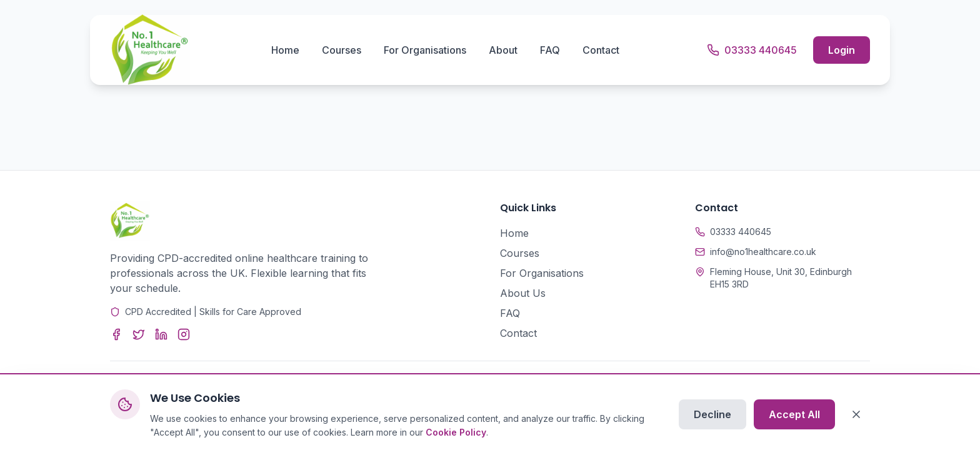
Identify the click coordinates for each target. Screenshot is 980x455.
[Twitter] (139, 334)
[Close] (856, 415)
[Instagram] (184, 334)
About (503, 50)
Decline (712, 415)
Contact (601, 50)
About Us (523, 293)
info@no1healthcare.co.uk (763, 252)
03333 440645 (741, 232)
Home (285, 50)
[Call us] (752, 50)
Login (842, 50)
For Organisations (425, 50)
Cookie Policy (456, 433)
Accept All (794, 415)
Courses (342, 50)
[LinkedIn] (161, 334)
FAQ (550, 50)
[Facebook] (116, 334)
